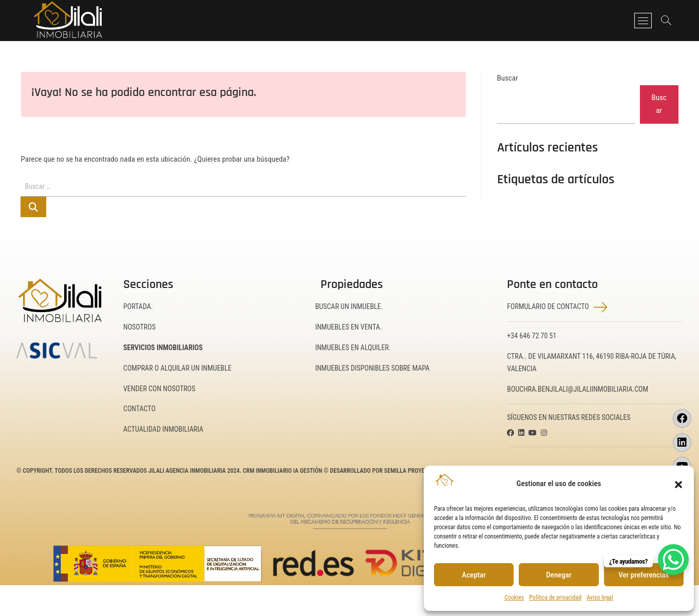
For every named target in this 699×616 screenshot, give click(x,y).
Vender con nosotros (159, 389)
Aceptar (474, 575)
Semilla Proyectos (411, 471)
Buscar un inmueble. (349, 306)
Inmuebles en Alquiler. (353, 348)
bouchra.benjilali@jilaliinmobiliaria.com (578, 389)
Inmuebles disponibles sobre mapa (373, 368)
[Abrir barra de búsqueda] (665, 21)
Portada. (138, 306)
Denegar (559, 575)
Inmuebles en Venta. (349, 327)
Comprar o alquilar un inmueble (177, 368)
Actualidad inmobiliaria (163, 429)
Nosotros (139, 327)
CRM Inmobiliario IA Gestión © (286, 471)
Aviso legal (600, 598)
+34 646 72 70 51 (532, 336)
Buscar (508, 78)
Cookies (514, 598)
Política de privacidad (555, 598)
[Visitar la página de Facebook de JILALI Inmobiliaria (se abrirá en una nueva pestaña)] (682, 418)
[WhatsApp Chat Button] (673, 560)
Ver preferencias (644, 575)
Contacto (139, 409)
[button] (678, 484)
